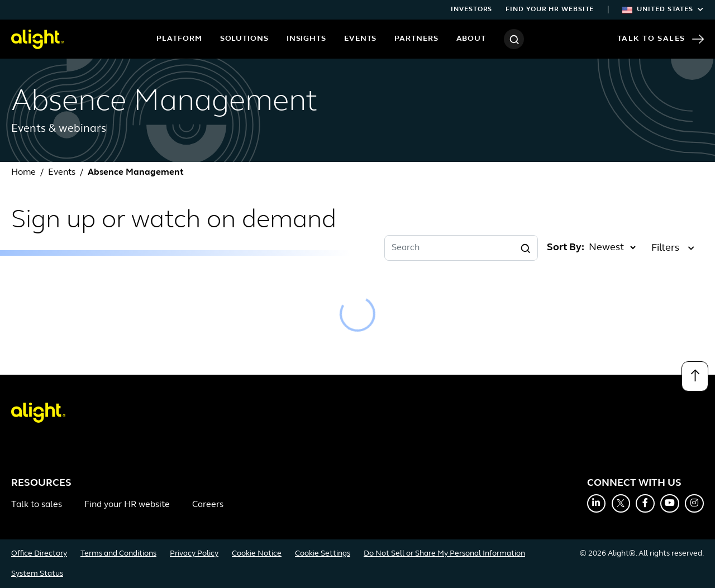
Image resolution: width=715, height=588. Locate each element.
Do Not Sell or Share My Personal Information (444, 554)
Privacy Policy (194, 554)
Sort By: (566, 248)
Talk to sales (37, 505)
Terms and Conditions (118, 554)
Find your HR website (550, 9)
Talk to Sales (661, 39)
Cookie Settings (323, 554)
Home (23, 173)
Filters (673, 248)
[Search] (514, 39)
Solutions (244, 39)
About (471, 39)
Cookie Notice (257, 554)
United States (663, 9)
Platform (179, 39)
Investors (471, 9)
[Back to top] (695, 376)
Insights (306, 39)
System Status (37, 574)
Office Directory (39, 554)
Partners (416, 39)
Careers (208, 505)
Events (360, 39)
